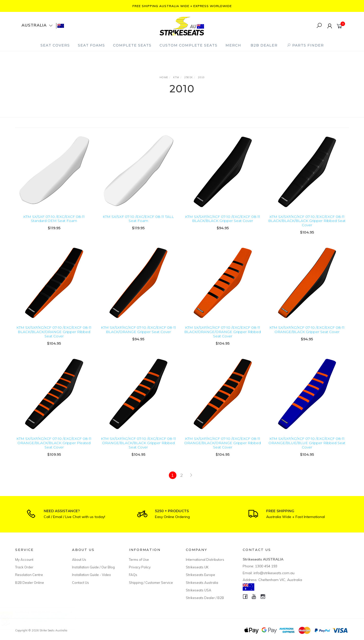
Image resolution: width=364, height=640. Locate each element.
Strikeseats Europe (200, 575)
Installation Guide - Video (92, 575)
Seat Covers (55, 45)
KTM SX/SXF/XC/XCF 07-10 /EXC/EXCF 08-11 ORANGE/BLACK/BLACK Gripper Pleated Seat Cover (54, 450)
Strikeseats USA (199, 590)
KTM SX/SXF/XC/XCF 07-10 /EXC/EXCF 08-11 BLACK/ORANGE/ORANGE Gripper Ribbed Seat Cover (223, 339)
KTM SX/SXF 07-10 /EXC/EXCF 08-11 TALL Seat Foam (138, 219)
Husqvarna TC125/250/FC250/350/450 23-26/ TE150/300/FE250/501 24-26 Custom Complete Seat (47, 618)
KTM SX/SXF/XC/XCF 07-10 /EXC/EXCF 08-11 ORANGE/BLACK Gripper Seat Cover (307, 337)
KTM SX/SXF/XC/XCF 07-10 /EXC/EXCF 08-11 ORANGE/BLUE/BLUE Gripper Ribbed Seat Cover (307, 450)
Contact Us (81, 583)
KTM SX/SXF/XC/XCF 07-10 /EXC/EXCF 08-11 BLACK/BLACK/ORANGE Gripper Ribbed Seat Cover (54, 339)
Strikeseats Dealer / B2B (205, 598)
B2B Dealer (264, 45)
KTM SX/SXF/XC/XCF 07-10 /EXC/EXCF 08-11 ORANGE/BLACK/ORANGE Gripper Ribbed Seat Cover (223, 450)
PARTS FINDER (305, 45)
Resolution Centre (29, 575)
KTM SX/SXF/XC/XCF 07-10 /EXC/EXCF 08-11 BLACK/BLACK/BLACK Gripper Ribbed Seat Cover (307, 221)
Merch (233, 45)
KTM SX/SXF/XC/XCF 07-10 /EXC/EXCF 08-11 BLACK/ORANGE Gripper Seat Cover (138, 337)
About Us (79, 560)
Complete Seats (132, 45)
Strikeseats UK (197, 567)
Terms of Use (139, 560)
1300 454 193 (266, 566)
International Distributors (205, 560)
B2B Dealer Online (30, 583)
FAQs (133, 575)
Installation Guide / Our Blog (93, 567)
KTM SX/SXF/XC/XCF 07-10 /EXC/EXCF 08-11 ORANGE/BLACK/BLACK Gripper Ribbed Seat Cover (138, 450)
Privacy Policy (140, 567)
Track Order (24, 567)
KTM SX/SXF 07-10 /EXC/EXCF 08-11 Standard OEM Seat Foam (54, 219)
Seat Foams (91, 45)
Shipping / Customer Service (151, 583)
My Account (24, 560)
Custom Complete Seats (188, 45)
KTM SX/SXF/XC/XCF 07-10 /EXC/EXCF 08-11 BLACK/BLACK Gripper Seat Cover (223, 219)
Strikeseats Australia (202, 583)
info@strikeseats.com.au (274, 573)
